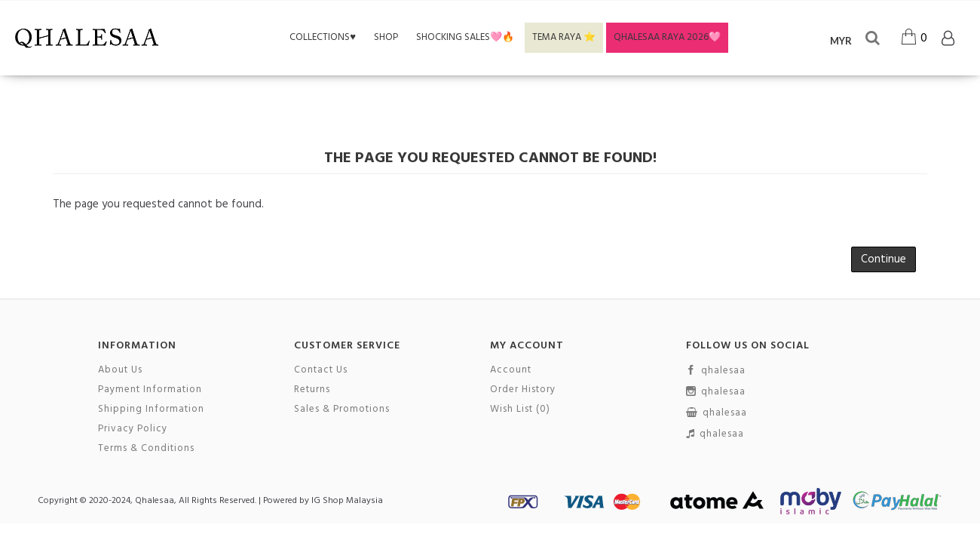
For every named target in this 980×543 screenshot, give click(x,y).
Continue (884, 259)
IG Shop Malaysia (347, 501)
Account (511, 370)
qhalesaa (716, 371)
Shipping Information (151, 410)
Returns (312, 390)
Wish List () (520, 410)
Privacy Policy (133, 429)
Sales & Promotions (342, 410)
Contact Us (321, 370)
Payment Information (150, 390)
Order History (523, 390)
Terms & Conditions (146, 449)
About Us (120, 370)
